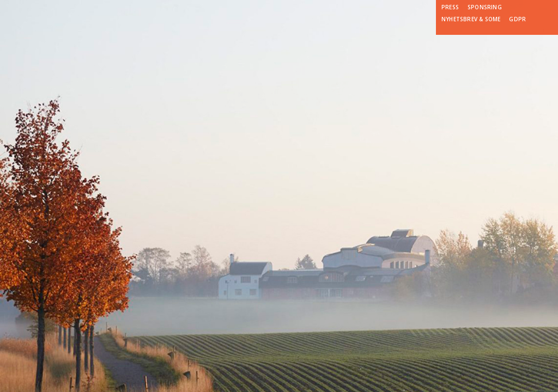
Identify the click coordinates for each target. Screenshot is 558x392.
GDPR (517, 19)
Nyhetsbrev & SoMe (471, 19)
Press (450, 7)
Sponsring (485, 7)
